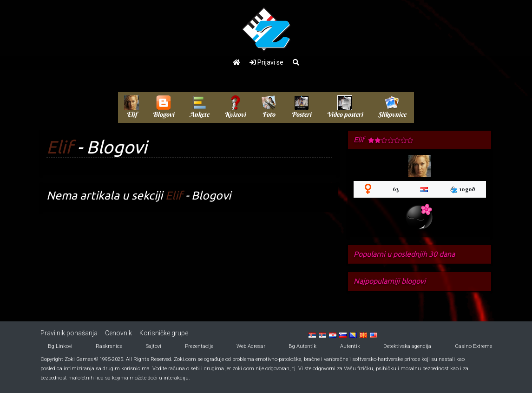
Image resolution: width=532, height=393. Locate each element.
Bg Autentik (302, 346)
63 (396, 189)
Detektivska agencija (407, 346)
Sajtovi (154, 346)
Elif (60, 147)
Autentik (350, 346)
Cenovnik (118, 333)
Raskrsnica (109, 346)
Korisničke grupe (164, 333)
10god (462, 190)
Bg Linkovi (60, 346)
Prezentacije (199, 346)
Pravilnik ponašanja (69, 333)
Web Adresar (251, 346)
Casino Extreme (473, 346)
